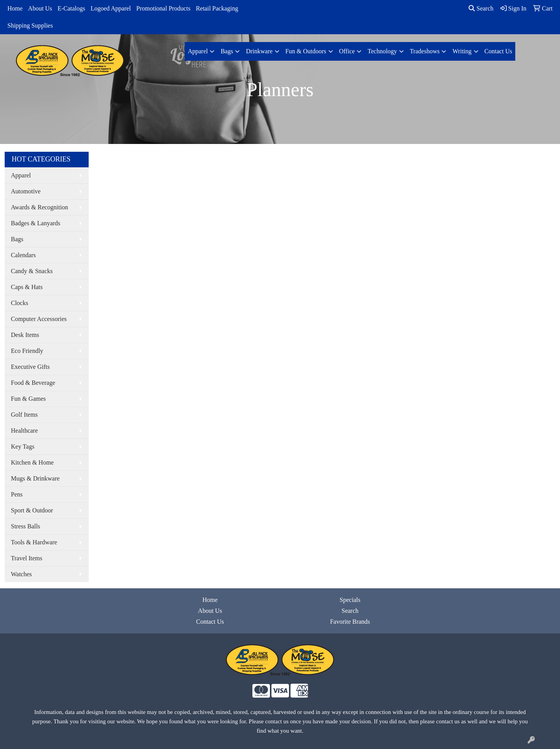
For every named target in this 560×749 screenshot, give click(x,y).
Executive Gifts (30, 367)
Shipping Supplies (30, 25)
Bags (227, 51)
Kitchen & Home (32, 462)
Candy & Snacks (32, 271)
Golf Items (24, 415)
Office (347, 51)
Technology (382, 51)
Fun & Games (28, 399)
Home (15, 8)
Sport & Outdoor (32, 510)
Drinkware (259, 51)
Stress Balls (25, 526)
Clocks (19, 303)
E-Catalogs (71, 8)
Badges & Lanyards (36, 223)
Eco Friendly (27, 351)
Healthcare (24, 431)
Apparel (198, 51)
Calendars (23, 255)
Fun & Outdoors (306, 51)
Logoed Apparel (111, 8)
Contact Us (499, 51)
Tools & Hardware (34, 542)
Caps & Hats (27, 287)
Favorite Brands (350, 622)
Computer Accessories (39, 319)
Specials (350, 600)
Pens (17, 494)
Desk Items (25, 335)
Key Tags (23, 446)
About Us (40, 8)
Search (481, 8)
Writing (462, 51)
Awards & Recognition (39, 207)
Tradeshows (425, 51)
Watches (21, 574)
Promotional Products (164, 8)
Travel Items (27, 558)
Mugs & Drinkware (35, 478)
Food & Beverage (33, 383)
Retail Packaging (217, 8)
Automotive (26, 191)
